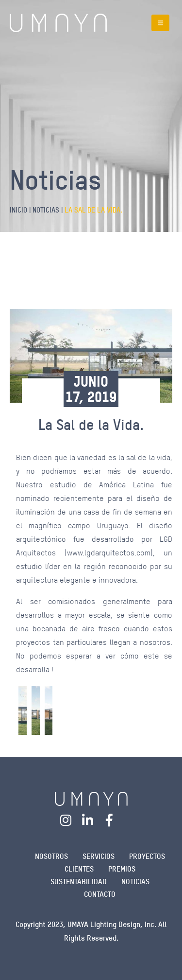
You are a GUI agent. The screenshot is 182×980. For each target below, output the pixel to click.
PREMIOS (122, 869)
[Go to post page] (23, 711)
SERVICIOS (99, 856)
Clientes (79, 869)
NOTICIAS (135, 882)
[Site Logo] (58, 23)
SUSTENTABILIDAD (79, 882)
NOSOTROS (51, 856)
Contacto (100, 894)
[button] (160, 23)
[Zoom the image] (91, 798)
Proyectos (147, 856)
